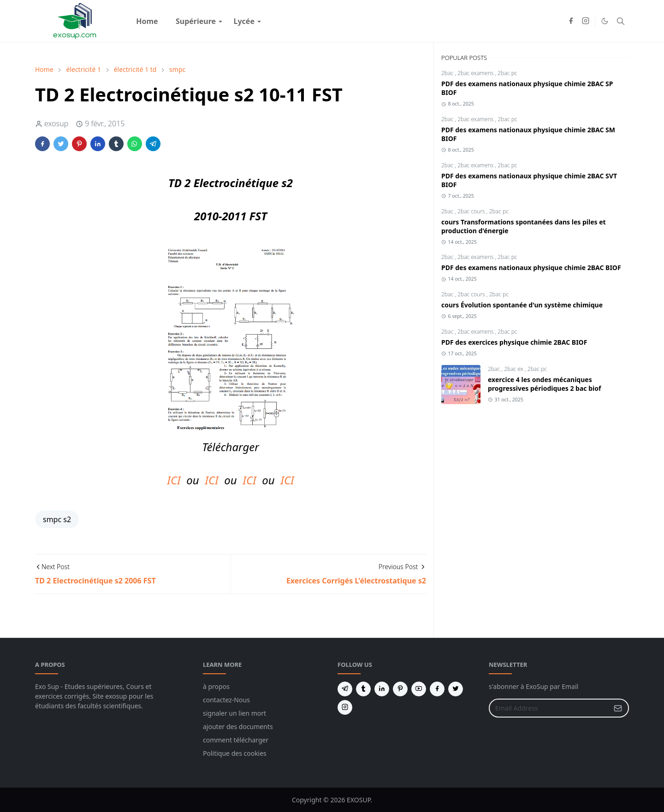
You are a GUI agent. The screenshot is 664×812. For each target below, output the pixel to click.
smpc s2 (57, 519)
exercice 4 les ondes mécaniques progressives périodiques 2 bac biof (544, 384)
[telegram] (345, 689)
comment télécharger (236, 740)
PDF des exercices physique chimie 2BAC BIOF (514, 342)
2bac (448, 73)
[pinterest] (400, 689)
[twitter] (456, 689)
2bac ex (514, 369)
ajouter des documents (238, 727)
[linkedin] (382, 689)
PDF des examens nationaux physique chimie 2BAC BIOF (531, 268)
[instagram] (586, 21)
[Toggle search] (621, 21)
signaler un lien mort (234, 713)
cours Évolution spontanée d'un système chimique (522, 305)
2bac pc (507, 73)
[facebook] (571, 21)
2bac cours (472, 211)
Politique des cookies (235, 753)
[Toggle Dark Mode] (605, 21)
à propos (216, 686)
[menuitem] (147, 21)
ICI (174, 480)
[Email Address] (549, 708)
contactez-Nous (226, 700)
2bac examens (476, 73)
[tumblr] (363, 689)
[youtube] (419, 689)
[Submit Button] (618, 708)
